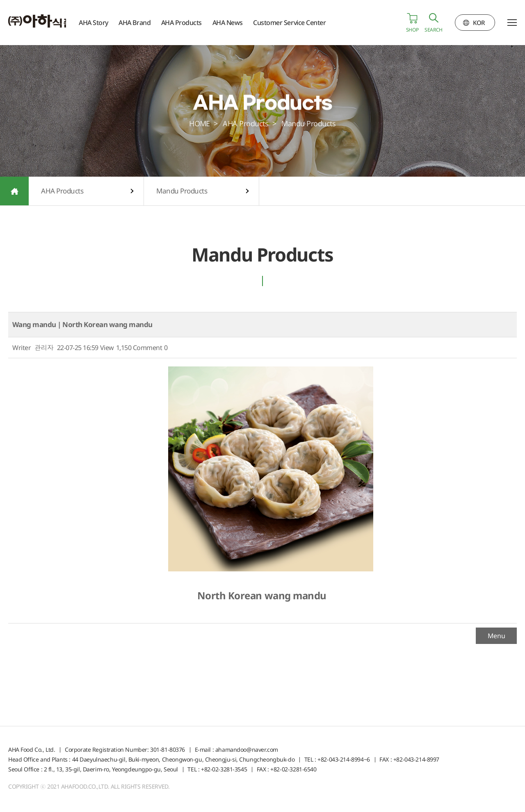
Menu (496, 636)
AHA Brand (145, 23)
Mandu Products (182, 191)
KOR (479, 23)
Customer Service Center (300, 23)
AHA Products (192, 23)
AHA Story (104, 23)
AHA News (238, 23)
